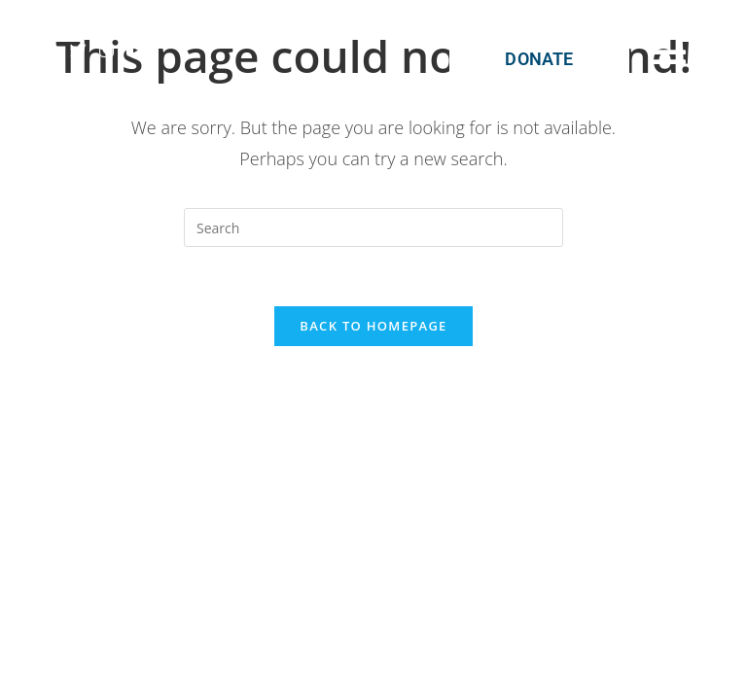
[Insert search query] (373, 227)
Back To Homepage (373, 326)
